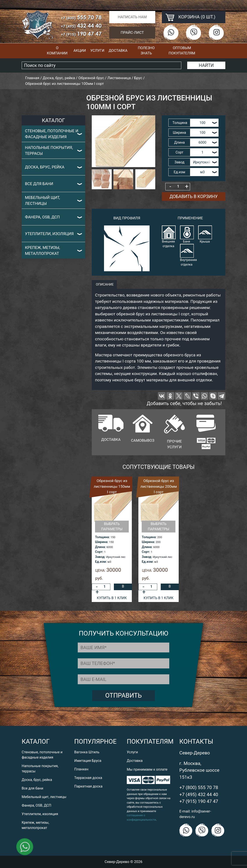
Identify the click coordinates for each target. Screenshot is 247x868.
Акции (80, 51)
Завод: (100, 557)
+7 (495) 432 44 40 (199, 795)
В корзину (123, 587)
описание (104, 284)
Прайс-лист (132, 32)
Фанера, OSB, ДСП (42, 217)
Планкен (81, 769)
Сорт (180, 152)
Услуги (97, 51)
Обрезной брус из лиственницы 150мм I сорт (112, 486)
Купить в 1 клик (112, 598)
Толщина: (102, 537)
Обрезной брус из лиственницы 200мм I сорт (159, 486)
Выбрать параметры (112, 526)
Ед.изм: (101, 562)
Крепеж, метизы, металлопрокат (42, 250)
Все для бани (39, 184)
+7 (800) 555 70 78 (199, 788)
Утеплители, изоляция (49, 234)
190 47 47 (81, 34)
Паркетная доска (88, 786)
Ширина (179, 133)
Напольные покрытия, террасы (49, 150)
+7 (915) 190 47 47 (199, 801)
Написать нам (132, 17)
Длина (179, 142)
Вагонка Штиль (87, 752)
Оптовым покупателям (182, 51)
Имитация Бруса (88, 761)
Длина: (100, 547)
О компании (57, 51)
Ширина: (102, 542)
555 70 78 (81, 17)
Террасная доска (88, 778)
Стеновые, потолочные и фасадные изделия (52, 134)
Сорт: (99, 552)
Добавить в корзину (194, 196)
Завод (180, 162)
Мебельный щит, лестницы (42, 200)
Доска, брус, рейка (45, 167)
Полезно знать (146, 51)
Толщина (180, 123)
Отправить (124, 695)
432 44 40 (81, 26)
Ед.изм (179, 172)
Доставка (118, 51)
